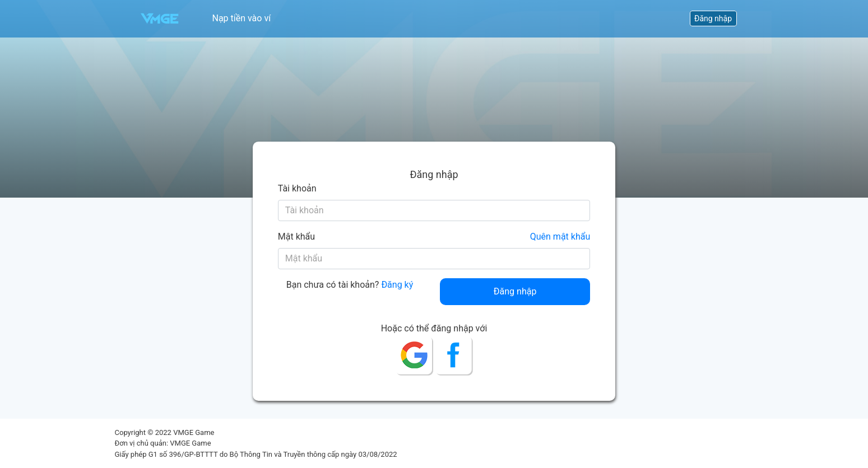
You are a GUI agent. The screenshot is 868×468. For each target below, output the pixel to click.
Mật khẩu (296, 237)
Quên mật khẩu (560, 237)
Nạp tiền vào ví (242, 18)
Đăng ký (397, 285)
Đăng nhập (713, 18)
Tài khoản (297, 188)
